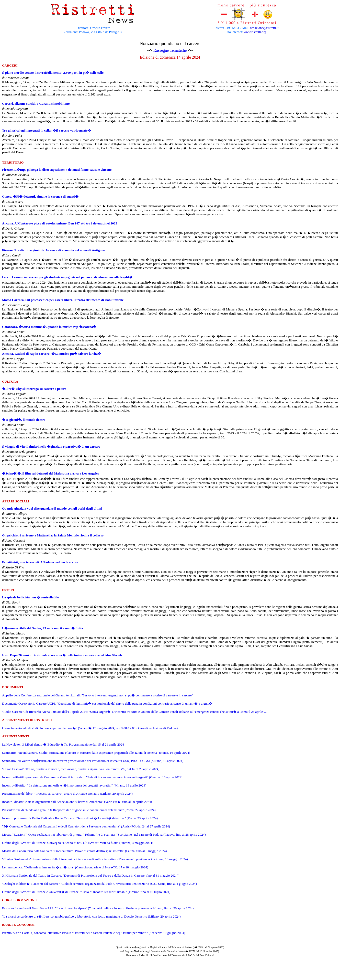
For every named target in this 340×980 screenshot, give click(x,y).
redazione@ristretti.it (264, 28)
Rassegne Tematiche (170, 50)
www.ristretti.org (255, 32)
